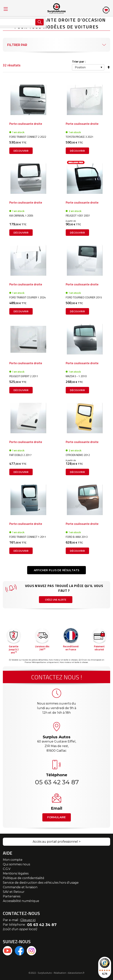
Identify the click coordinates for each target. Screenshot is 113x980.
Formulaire (56, 817)
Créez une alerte (56, 600)
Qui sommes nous (16, 864)
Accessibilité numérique (21, 901)
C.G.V (7, 869)
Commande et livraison (20, 887)
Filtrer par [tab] (17, 45)
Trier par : (79, 62)
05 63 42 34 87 (57, 782)
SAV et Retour (14, 892)
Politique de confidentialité (24, 878)
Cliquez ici (28, 920)
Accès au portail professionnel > (57, 842)
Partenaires (12, 896)
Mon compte (13, 860)
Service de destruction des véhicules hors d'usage (41, 883)
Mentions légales (16, 873)
